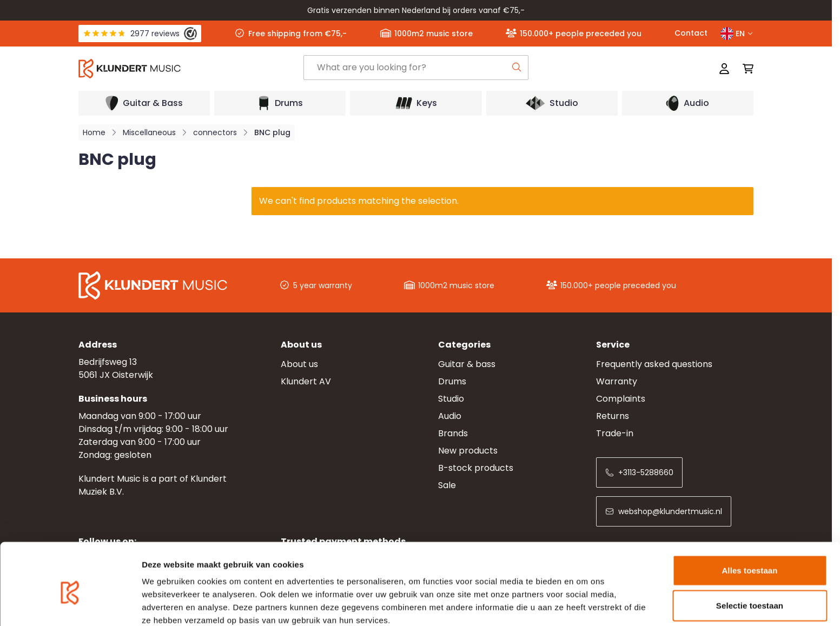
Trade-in (615, 433)
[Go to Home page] (191, 69)
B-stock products (476, 468)
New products (468, 451)
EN (737, 34)
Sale (447, 485)
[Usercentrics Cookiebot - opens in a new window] (70, 605)
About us (299, 364)
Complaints (621, 399)
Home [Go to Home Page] (94, 132)
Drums (452, 381)
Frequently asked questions (654, 364)
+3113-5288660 (639, 472)
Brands (453, 433)
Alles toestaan (749, 520)
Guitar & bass (467, 364)
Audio (450, 416)
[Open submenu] (144, 103)
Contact (691, 33)
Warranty (617, 381)
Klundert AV (306, 381)
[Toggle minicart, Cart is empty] (745, 69)
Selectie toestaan (750, 555)
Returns (613, 416)
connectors (215, 132)
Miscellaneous (149, 132)
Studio (451, 399)
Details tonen (584, 605)
